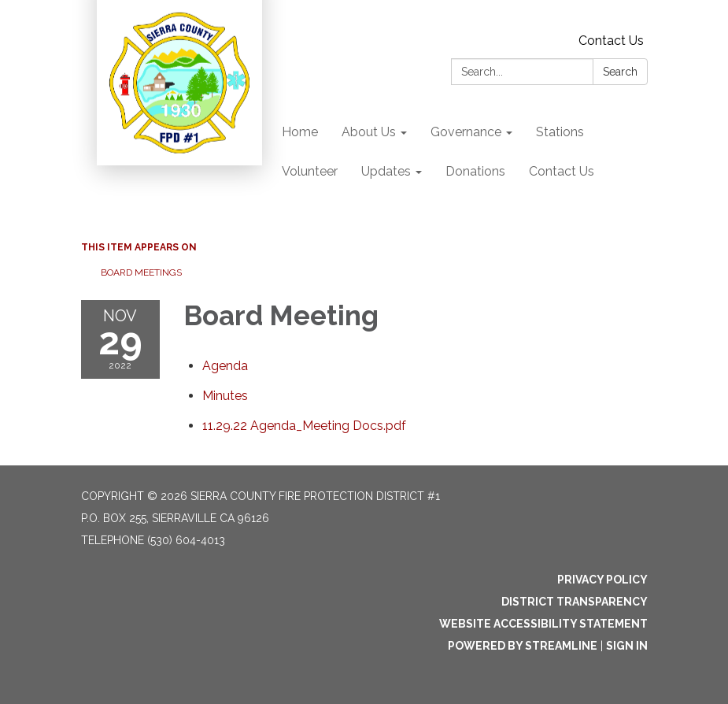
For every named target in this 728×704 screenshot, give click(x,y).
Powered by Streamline (523, 646)
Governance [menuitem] (466, 132)
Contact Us (611, 41)
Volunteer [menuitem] (310, 171)
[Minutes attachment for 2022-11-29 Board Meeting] (225, 396)
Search (620, 72)
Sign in (627, 646)
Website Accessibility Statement (543, 624)
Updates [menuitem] (386, 171)
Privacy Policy (602, 580)
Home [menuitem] (300, 132)
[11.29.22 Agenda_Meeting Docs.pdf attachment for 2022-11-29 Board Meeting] (304, 426)
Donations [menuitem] (475, 171)
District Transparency (575, 602)
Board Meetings (141, 272)
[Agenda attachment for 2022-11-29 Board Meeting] (225, 366)
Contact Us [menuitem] (562, 171)
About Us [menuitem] (369, 132)
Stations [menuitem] (560, 132)
